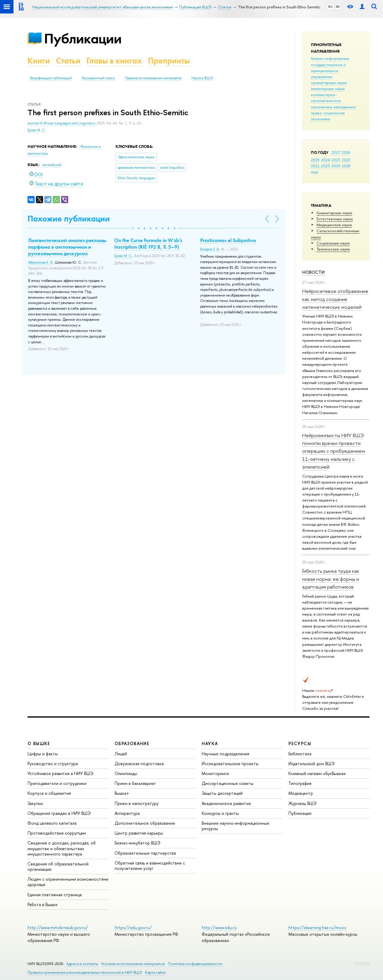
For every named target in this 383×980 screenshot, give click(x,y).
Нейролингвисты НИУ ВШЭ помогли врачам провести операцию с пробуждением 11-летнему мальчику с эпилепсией (334, 451)
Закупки (35, 803)
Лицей (121, 754)
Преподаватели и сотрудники (57, 783)
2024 (326, 160)
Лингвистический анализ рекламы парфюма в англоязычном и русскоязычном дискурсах (67, 247)
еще (315, 172)
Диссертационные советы (228, 783)
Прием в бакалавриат (135, 783)
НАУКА (210, 743)
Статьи (68, 61)
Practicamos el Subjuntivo (228, 240)
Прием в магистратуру (137, 803)
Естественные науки (335, 219)
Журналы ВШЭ (303, 803)
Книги (39, 61)
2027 (336, 152)
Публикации (83, 38)
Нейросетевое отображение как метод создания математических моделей (335, 299)
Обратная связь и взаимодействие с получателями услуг (150, 866)
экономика (320, 119)
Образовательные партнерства (145, 853)
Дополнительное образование (145, 823)
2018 (346, 166)
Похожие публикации (69, 219)
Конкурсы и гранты (220, 813)
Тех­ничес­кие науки (333, 249)
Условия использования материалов (133, 964)
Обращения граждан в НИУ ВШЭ (59, 813)
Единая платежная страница (55, 895)
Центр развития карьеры (139, 833)
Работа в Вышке (42, 904)
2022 (346, 160)
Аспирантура (127, 813)
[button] (133, 228)
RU (330, 7)
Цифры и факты (43, 754)
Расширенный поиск (98, 78)
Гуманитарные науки (334, 213)
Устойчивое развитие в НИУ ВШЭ (60, 773)
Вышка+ (122, 793)
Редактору (362, 963)
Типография (300, 783)
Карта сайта (155, 972)
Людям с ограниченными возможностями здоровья (68, 882)
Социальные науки (333, 243)
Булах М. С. (37, 130)
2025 (315, 160)
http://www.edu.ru (219, 927)
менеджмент (345, 107)
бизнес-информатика (330, 58)
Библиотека (300, 754)
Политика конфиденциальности (195, 964)
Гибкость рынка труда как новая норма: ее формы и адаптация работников (331, 579)
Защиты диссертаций (222, 793)
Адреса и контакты (82, 964)
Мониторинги (215, 773)
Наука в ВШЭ (202, 78)
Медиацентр (301, 793)
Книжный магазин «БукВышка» (317, 773)
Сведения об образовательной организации (58, 866)
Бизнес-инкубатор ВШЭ (137, 843)
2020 (326, 166)
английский (52, 165)
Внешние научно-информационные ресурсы (235, 826)
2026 (346, 152)
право (316, 113)
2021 (315, 166)
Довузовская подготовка (139, 764)
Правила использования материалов (153, 78)
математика (321, 107)
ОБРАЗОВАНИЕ (132, 743)
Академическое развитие (226, 803)
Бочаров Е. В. (210, 249)
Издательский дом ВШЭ (311, 764)
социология (334, 113)
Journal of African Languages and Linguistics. (62, 123)
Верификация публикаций (51, 78)
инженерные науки (328, 89)
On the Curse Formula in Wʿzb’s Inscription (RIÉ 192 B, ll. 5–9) (148, 244)
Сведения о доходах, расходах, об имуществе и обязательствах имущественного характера (62, 848)
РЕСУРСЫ (300, 743)
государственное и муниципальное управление (328, 71)
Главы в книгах (114, 61)
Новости (313, 272)
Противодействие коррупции (57, 833)
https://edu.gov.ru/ (133, 927)
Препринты (169, 61)
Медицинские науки (334, 225)
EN (338, 7)
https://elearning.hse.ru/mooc (317, 927)
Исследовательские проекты (230, 764)
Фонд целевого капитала (52, 823)
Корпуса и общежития (49, 793)
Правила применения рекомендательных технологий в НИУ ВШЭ (85, 972)
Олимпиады (126, 773)
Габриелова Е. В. (41, 262)
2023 (336, 160)
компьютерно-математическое (326, 98)
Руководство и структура (53, 764)
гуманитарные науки (329, 83)
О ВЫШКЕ (39, 743)
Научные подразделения (225, 754)
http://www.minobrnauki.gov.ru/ (58, 927)
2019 (336, 166)
